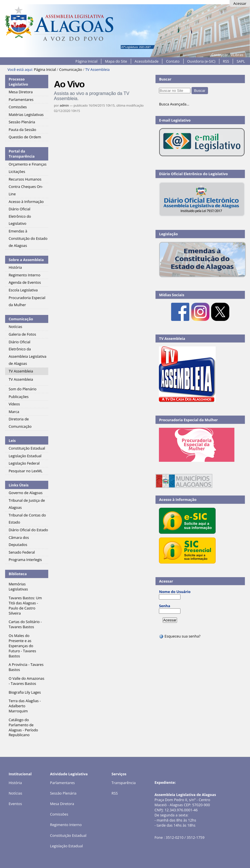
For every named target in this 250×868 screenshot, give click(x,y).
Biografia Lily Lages (25, 692)
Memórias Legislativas (18, 587)
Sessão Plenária (63, 793)
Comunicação (71, 69)
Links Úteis (18, 485)
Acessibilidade (146, 61)
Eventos (15, 804)
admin (64, 105)
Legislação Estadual (66, 846)
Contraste (220, 55)
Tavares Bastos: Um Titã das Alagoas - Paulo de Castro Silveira (25, 606)
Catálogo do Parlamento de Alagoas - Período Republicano (23, 727)
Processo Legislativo (18, 82)
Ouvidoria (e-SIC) (201, 61)
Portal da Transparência (22, 154)
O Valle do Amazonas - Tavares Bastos (26, 681)
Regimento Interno (66, 825)
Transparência (124, 783)
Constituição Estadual (68, 835)
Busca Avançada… (174, 104)
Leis (12, 441)
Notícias (15, 793)
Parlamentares (62, 783)
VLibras (237, 55)
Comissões (59, 814)
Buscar (165, 79)
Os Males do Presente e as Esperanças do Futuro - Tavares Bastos (22, 646)
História (15, 783)
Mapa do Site (116, 61)
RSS (226, 61)
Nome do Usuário (175, 592)
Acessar (240, 3)
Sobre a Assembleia (26, 260)
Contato (173, 61)
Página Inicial (87, 61)
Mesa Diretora (62, 804)
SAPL (241, 61)
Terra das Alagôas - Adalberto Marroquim (25, 706)
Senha (164, 606)
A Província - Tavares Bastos (26, 667)
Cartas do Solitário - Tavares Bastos (25, 624)
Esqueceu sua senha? (180, 636)
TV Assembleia (172, 338)
